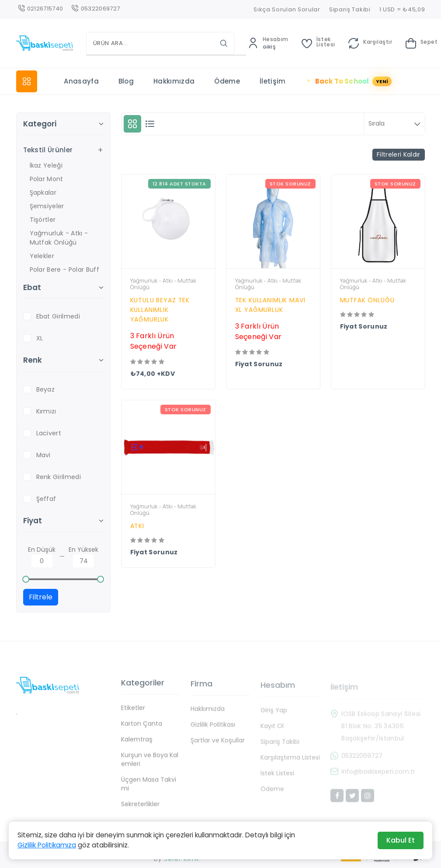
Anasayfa (81, 81)
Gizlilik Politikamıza (47, 845)
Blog (126, 81)
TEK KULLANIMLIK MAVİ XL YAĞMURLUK (270, 305)
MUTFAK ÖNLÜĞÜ (367, 300)
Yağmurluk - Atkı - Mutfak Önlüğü (59, 238)
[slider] (26, 579)
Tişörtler (43, 220)
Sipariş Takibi (350, 9)
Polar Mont (47, 179)
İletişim (273, 81)
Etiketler (133, 714)
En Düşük (42, 556)
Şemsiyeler (47, 206)
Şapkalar (43, 192)
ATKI (137, 526)
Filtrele (41, 597)
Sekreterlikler (140, 811)
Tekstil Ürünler (48, 150)
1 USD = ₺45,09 (402, 9)
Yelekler (42, 256)
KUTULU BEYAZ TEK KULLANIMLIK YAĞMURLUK (160, 310)
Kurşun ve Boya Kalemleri (150, 766)
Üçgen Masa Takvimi (149, 791)
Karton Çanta (142, 730)
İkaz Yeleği (46, 165)
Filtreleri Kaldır (398, 154)
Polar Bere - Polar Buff (64, 269)
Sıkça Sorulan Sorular (287, 9)
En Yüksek (83, 556)
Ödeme (227, 81)
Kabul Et (401, 840)
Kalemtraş (137, 746)
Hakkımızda (174, 81)
